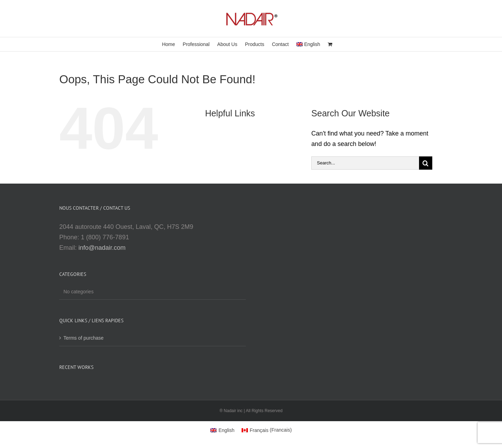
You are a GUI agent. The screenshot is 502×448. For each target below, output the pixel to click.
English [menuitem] (227, 430)
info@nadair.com (102, 248)
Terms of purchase (83, 338)
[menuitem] (308, 44)
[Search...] (365, 163)
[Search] (426, 163)
